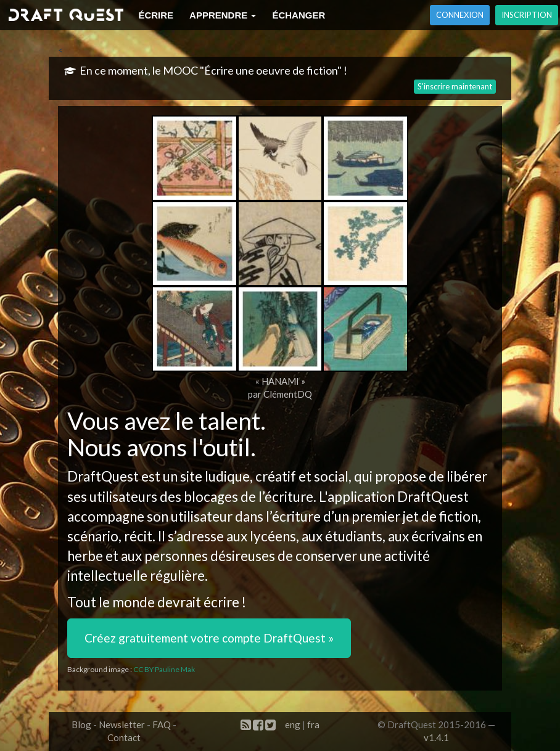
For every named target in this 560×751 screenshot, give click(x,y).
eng (293, 724)
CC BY (143, 669)
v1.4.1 (436, 737)
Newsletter (122, 724)
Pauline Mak (175, 669)
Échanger (299, 15)
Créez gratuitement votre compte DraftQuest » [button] (209, 638)
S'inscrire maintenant (455, 86)
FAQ (162, 724)
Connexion (460, 15)
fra (313, 724)
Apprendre (223, 15)
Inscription (527, 15)
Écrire (156, 15)
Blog (81, 724)
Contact (124, 737)
